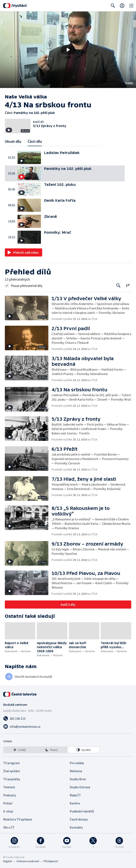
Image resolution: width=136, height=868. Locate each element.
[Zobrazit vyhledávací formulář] (113, 6)
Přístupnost (51, 861)
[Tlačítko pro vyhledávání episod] (118, 286)
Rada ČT (75, 795)
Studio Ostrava (80, 787)
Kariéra (75, 803)
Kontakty (76, 827)
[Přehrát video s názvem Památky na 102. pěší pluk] (68, 50)
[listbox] (52, 750)
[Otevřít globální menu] (131, 6)
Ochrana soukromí (28, 861)
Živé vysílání (11, 771)
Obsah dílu (13, 141)
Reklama (76, 771)
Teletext (9, 787)
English (8, 861)
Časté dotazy (79, 819)
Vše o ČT (9, 827)
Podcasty (10, 795)
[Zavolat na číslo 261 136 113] (68, 718)
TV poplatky (12, 779)
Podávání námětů (82, 811)
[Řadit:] (128, 285)
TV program (11, 763)
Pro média (77, 763)
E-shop (8, 811)
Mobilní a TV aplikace (18, 819)
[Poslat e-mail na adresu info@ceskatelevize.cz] (68, 726)
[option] (20, 750)
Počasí (8, 803)
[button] (68, 50)
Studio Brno (78, 779)
